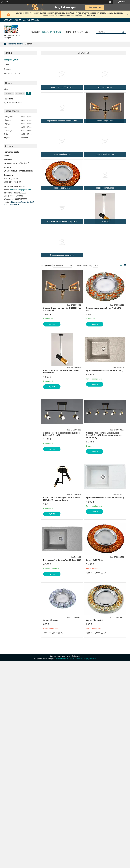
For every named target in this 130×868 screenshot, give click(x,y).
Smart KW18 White (94, 560)
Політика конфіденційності (86, 659)
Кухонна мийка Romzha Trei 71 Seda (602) (62, 560)
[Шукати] (123, 32)
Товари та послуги (16, 44)
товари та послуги (52, 32)
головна (35, 32)
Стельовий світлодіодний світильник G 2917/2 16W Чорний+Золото (62, 499)
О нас (7, 64)
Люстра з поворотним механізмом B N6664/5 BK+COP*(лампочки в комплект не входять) (104, 435)
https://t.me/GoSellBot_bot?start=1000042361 (19, 203)
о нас (68, 32)
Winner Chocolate (51, 620)
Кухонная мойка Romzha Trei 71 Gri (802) (105, 370)
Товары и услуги (11, 60)
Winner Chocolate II (95, 620)
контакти (78, 32)
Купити (52, 324)
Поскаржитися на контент (66, 659)
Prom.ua (77, 656)
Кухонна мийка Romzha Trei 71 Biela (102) (105, 498)
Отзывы (8, 69)
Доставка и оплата (13, 74)
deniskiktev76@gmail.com (20, 190)
